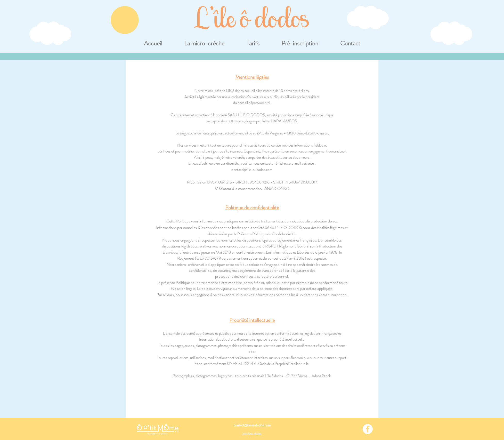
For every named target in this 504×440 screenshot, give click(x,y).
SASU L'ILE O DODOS (246, 115)
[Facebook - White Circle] (368, 429)
